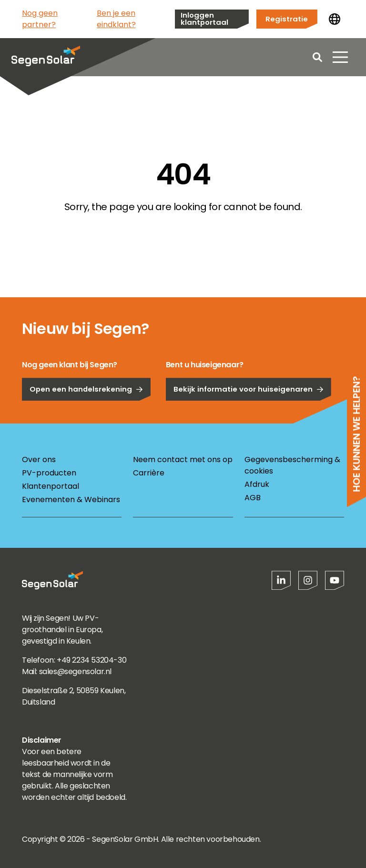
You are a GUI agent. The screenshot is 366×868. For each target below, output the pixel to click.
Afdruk (257, 484)
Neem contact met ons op (183, 459)
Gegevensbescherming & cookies (292, 465)
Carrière (149, 473)
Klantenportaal (51, 486)
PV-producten (49, 473)
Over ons (39, 459)
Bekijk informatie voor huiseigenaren (249, 413)
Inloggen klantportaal (204, 19)
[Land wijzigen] (335, 19)
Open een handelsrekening (86, 413)
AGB (253, 498)
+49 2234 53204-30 (91, 660)
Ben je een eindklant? (116, 19)
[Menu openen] (340, 57)
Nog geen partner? (40, 19)
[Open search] (317, 57)
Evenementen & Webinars (71, 500)
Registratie (287, 19)
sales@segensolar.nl (75, 671)
